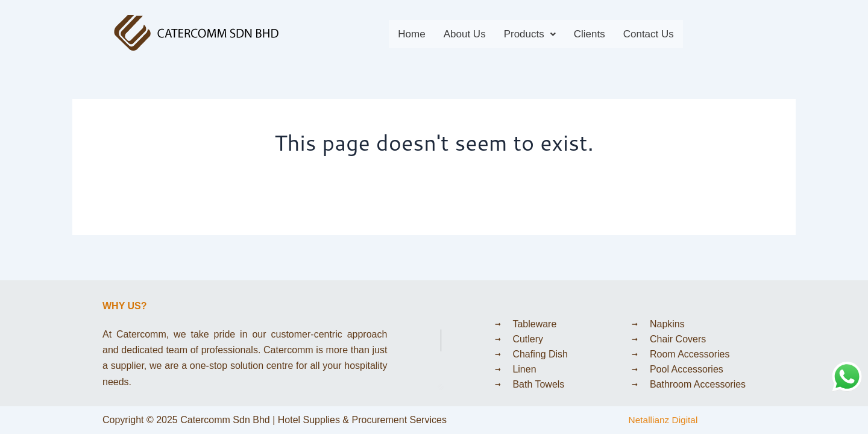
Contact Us (649, 34)
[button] (530, 34)
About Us (465, 34)
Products (530, 34)
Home (411, 34)
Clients (590, 34)
